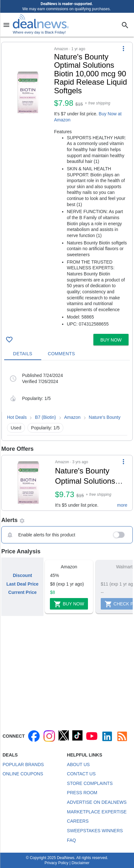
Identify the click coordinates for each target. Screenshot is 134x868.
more (122, 505)
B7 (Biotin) (45, 417)
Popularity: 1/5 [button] (45, 428)
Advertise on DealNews (97, 802)
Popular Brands (23, 764)
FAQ (71, 840)
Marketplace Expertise (97, 812)
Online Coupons (23, 774)
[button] (67, 187)
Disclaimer (81, 863)
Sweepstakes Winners (95, 831)
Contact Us (81, 774)
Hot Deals (17, 417)
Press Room (82, 793)
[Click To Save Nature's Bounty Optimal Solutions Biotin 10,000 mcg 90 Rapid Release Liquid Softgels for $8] (9, 340)
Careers (78, 821)
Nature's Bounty (105, 417)
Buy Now (69, 604)
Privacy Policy (56, 863)
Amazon (72, 417)
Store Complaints (90, 783)
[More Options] (123, 49)
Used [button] (16, 428)
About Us (78, 764)
